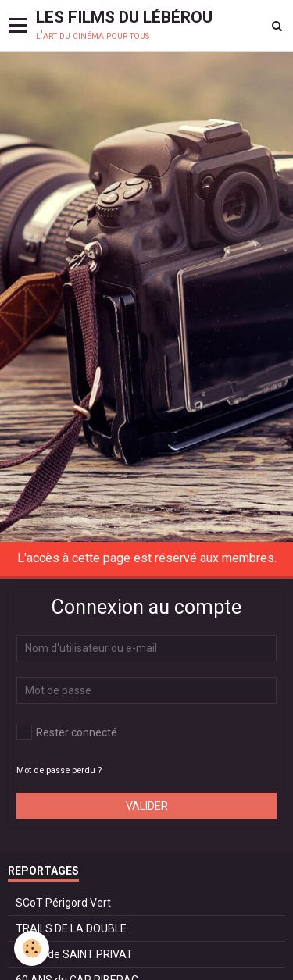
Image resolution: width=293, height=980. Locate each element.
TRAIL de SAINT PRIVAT (74, 954)
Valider (147, 806)
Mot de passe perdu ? (59, 770)
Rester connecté (67, 732)
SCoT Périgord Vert (63, 903)
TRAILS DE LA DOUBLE (71, 928)
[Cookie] (32, 948)
